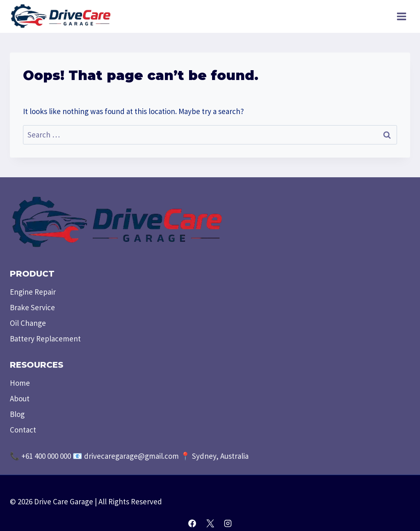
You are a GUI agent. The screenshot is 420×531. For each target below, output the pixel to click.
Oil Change (28, 323)
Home (20, 383)
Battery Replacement (45, 339)
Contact (23, 430)
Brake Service (32, 307)
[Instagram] (228, 523)
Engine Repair (33, 292)
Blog (17, 414)
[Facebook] (192, 523)
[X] (210, 523)
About (20, 398)
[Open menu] (401, 16)
